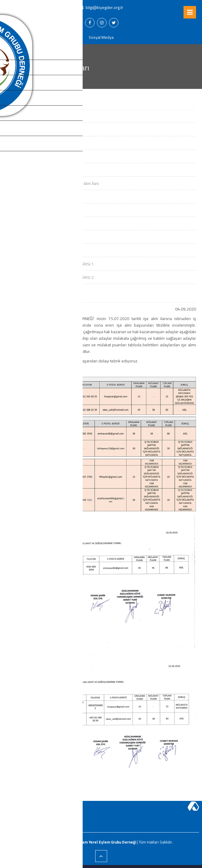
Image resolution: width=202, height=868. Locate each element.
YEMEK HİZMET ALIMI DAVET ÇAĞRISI (38, 224)
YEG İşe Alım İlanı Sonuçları (29, 143)
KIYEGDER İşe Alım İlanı (26, 210)
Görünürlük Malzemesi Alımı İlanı (35, 170)
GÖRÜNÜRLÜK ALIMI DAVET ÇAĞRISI (38, 251)
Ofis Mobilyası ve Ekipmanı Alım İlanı (38, 157)
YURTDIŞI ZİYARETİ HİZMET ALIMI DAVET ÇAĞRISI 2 (50, 277)
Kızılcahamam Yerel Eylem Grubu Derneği (99, 842)
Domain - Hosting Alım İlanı (30, 116)
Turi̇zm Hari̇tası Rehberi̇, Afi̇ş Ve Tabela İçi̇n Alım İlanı (53, 183)
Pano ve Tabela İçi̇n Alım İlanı (32, 197)
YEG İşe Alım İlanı (21, 130)
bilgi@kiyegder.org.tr (101, 7)
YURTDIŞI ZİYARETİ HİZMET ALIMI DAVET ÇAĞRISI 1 (50, 264)
